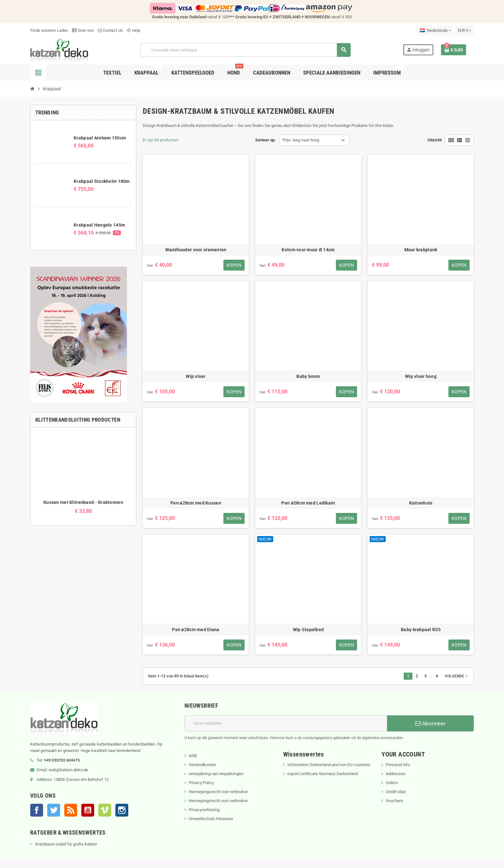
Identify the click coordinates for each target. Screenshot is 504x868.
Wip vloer (196, 376)
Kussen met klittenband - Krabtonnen (83, 502)
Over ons (83, 30)
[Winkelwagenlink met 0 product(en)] (454, 50)
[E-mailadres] (286, 723)
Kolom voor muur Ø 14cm (308, 250)
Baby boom (308, 376)
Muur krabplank (421, 250)
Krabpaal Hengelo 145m (99, 225)
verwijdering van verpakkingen (216, 774)
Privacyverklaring (204, 810)
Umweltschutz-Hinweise (211, 819)
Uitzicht (435, 140)
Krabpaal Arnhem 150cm (100, 138)
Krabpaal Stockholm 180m (102, 181)
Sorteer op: (265, 140)
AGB (193, 756)
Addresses (396, 774)
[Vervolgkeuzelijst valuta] (464, 31)
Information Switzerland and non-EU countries (329, 765)
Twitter (54, 810)
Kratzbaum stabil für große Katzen (66, 844)
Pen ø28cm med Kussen (196, 503)
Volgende (457, 676)
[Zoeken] (245, 50)
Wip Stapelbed (308, 630)
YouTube (88, 810)
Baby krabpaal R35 (421, 630)
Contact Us (110, 30)
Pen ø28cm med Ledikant (308, 503)
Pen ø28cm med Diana (196, 630)
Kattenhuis (421, 503)
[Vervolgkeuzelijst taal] (435, 31)
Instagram (122, 810)
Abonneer (430, 723)
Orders (392, 783)
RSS (71, 810)
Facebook (37, 810)
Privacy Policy (201, 783)
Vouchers (394, 801)
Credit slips (396, 792)
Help (133, 30)
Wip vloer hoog (421, 376)
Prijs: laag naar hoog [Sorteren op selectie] (301, 140)
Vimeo (105, 810)
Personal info (398, 765)
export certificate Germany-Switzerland (323, 774)
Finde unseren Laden (49, 30)
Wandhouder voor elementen (196, 250)
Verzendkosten (202, 765)
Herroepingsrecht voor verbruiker (218, 792)
